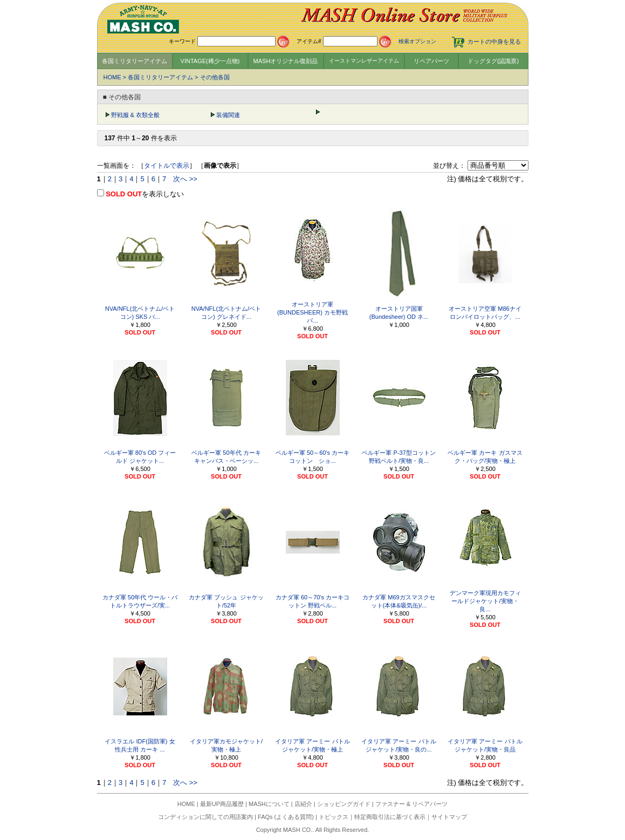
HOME (112, 77)
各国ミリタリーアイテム (135, 61)
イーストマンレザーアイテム (364, 61)
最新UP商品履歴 (222, 804)
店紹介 (303, 804)
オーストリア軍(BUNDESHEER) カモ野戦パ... (312, 312)
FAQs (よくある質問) (286, 817)
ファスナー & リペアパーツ (411, 804)
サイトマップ (449, 817)
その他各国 (215, 77)
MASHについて (269, 804)
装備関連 (228, 115)
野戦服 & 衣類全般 (135, 115)
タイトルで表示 (167, 166)
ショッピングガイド (344, 804)
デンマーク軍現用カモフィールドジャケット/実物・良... (485, 601)
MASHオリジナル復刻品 (286, 61)
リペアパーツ (431, 61)
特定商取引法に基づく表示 (390, 817)
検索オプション (417, 41)
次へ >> (185, 179)
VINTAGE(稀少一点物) (210, 61)
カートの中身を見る (494, 42)
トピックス (334, 817)
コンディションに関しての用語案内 (205, 817)
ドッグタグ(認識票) (493, 61)
